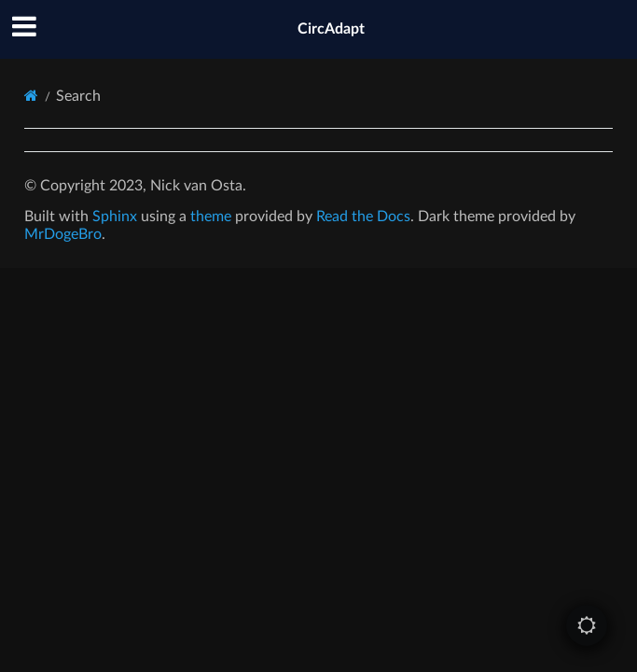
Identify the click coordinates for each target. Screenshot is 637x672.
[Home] (31, 96)
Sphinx (115, 217)
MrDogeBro (63, 234)
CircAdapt (331, 29)
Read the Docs (363, 217)
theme (211, 217)
